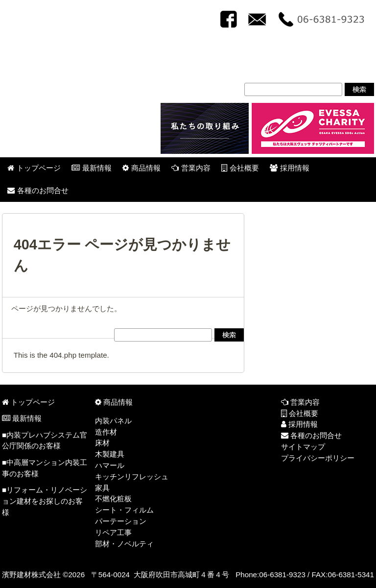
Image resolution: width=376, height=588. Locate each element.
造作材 (106, 432)
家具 (102, 488)
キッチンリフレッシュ (132, 477)
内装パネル (113, 421)
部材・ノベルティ (124, 544)
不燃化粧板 (113, 499)
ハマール (110, 465)
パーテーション (121, 521)
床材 (102, 443)
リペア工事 (113, 532)
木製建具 (110, 454)
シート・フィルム (124, 510)
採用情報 (299, 424)
